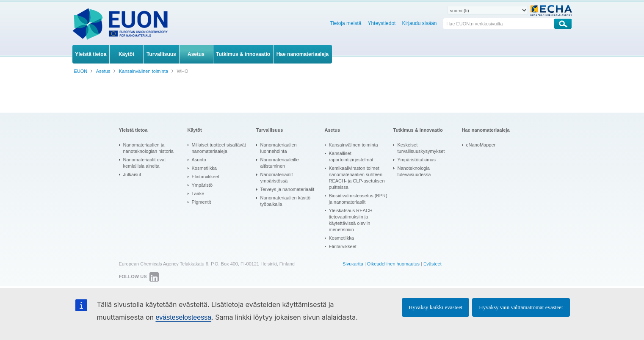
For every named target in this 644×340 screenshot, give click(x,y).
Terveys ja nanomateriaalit (287, 189)
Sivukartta (353, 264)
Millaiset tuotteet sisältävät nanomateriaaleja (219, 148)
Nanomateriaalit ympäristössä (277, 178)
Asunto (199, 160)
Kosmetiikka (204, 168)
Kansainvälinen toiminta (354, 145)
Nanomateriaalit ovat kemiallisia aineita (145, 163)
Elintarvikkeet (206, 177)
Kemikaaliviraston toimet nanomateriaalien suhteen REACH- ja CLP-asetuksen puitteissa (357, 178)
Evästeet (433, 264)
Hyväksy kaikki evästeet (435, 307)
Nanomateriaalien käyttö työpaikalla (286, 201)
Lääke (198, 193)
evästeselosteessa (183, 317)
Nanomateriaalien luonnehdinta (279, 148)
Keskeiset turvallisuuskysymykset (421, 148)
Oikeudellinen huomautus (393, 264)
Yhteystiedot (381, 23)
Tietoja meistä (345, 23)
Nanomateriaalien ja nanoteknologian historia (148, 148)
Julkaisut (132, 174)
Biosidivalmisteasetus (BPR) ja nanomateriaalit (358, 199)
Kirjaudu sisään (419, 23)
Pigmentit (202, 202)
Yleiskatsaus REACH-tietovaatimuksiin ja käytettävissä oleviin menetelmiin (352, 220)
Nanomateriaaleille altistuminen (280, 163)
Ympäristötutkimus (417, 160)
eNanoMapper (481, 145)
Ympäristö (202, 185)
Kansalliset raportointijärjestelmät (351, 156)
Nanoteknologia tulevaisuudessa (414, 171)
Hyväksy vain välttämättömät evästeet (521, 307)
